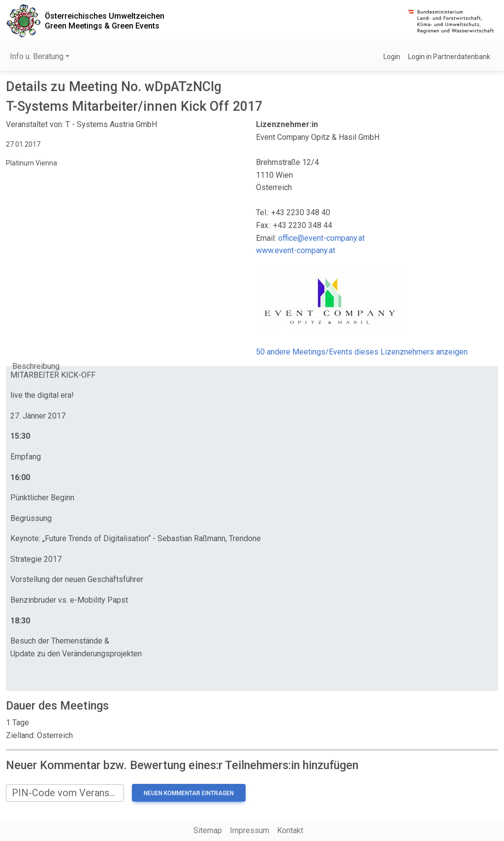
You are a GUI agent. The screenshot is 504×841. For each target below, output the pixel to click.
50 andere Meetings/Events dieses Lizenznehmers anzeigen (362, 352)
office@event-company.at (321, 238)
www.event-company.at (296, 250)
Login (392, 57)
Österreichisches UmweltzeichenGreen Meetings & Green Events (105, 21)
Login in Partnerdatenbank (449, 57)
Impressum (250, 830)
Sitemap (208, 830)
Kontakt (290, 830)
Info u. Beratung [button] (37, 56)
